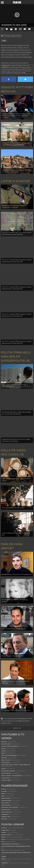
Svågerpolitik (4, 863)
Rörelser (3, 749)
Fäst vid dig (4, 819)
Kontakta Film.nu (5, 830)
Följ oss (3, 837)
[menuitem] (3, 728)
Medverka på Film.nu (6, 835)
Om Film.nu (4, 828)
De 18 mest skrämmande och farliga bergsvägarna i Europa (16, 846)
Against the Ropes (6, 798)
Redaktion (4, 832)
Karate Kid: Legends (6, 780)
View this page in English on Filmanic (11, 36)
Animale (3, 769)
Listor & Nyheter (16, 181)
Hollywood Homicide (6, 801)
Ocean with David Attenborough (9, 755)
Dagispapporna (5, 814)
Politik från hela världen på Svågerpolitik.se (16, 357)
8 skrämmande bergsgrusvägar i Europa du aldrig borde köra (16, 853)
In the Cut (4, 789)
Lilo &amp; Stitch (5, 778)
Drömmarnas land (6, 810)
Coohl (3, 842)
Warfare (3, 753)
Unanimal (4, 751)
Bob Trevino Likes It (6, 744)
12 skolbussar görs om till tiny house (10, 844)
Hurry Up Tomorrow (6, 773)
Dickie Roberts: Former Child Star (9, 807)
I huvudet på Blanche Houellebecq (10, 746)
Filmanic (3, 839)
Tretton (3, 794)
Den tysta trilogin (5, 762)
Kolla (3, 850)
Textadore (4, 857)
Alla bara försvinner (6, 805)
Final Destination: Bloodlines (8, 771)
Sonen (3, 796)
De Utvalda (4, 791)
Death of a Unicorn (6, 760)
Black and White (5, 803)
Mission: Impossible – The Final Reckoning (12, 776)
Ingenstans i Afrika (6, 817)
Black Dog (4, 742)
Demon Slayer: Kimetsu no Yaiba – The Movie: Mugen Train (16, 765)
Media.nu (4, 859)
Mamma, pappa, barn (7, 812)
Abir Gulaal (4, 758)
